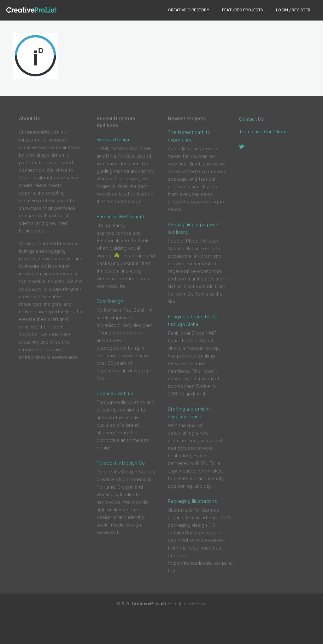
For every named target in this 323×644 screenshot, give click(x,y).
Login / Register (293, 10)
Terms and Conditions (263, 132)
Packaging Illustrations (192, 501)
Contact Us (252, 119)
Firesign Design (114, 140)
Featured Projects (243, 10)
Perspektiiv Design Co (121, 463)
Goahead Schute (115, 394)
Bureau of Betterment (120, 217)
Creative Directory (189, 10)
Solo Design (110, 301)
